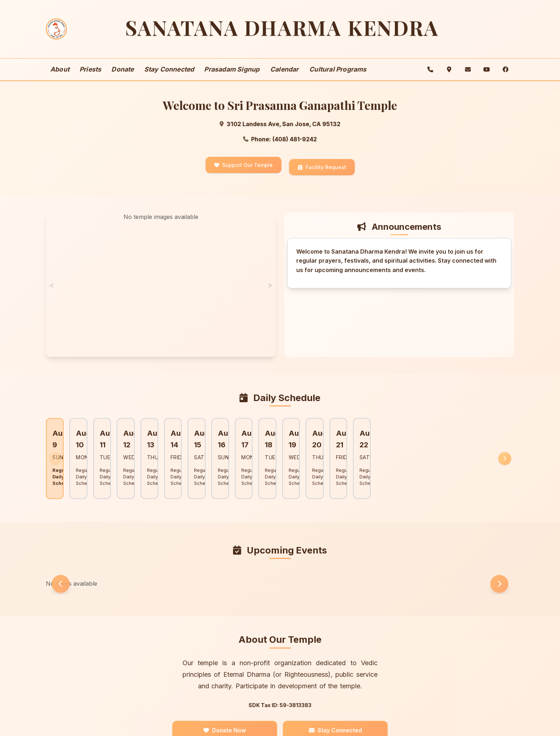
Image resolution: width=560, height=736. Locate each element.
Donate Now (232, 710)
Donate (122, 78)
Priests (90, 78)
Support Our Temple (244, 174)
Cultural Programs (338, 78)
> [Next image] (268, 289)
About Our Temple (280, 618)
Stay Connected (169, 78)
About (60, 78)
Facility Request (322, 174)
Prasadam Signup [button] (232, 78)
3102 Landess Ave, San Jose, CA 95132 (280, 133)
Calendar (285, 78)
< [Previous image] (53, 289)
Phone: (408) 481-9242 (280, 148)
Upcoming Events (280, 530)
